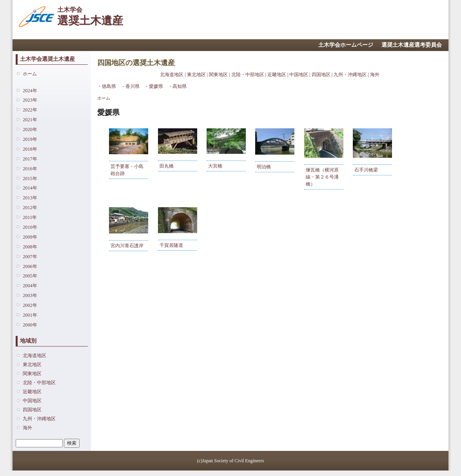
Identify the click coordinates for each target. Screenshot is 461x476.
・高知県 (177, 86)
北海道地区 (34, 356)
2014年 (30, 188)
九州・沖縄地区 (39, 419)
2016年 (30, 169)
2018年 (30, 149)
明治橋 (264, 167)
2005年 (30, 276)
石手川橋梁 (366, 170)
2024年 (30, 91)
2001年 (30, 315)
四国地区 (32, 410)
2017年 (30, 159)
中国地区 (32, 401)
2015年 (30, 179)
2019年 (30, 139)
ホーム (30, 74)
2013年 (30, 198)
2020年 (30, 129)
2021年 (30, 120)
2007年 (30, 257)
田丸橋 (167, 166)
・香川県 (130, 86)
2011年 (30, 217)
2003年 (30, 295)
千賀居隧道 (171, 245)
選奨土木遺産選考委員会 (412, 45)
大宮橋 (215, 166)
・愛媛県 (154, 86)
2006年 (30, 266)
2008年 (30, 247)
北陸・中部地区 (39, 383)
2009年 (30, 237)
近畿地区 (32, 392)
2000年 (30, 325)
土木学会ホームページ (346, 45)
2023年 (30, 100)
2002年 (30, 305)
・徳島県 (107, 86)
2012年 (30, 208)
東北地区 (32, 365)
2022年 (30, 110)
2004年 (30, 286)
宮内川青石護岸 (127, 246)
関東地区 (32, 374)
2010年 (30, 227)
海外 (27, 428)
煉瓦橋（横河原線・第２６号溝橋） (322, 177)
